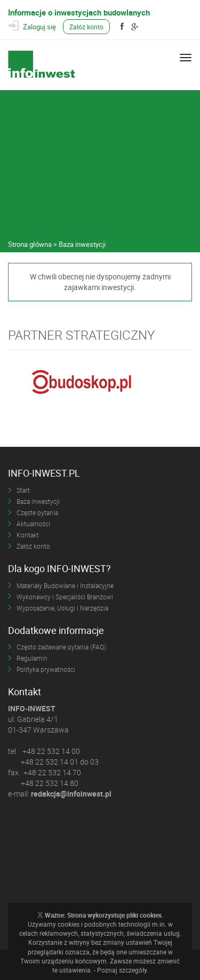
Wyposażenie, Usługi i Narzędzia (62, 608)
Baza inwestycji (38, 501)
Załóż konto (86, 27)
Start (23, 490)
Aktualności (33, 524)
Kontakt (28, 535)
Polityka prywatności (46, 669)
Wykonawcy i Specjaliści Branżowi (65, 597)
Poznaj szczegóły (122, 970)
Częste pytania (37, 512)
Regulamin (32, 658)
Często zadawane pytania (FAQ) (61, 647)
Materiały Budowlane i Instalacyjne (65, 585)
